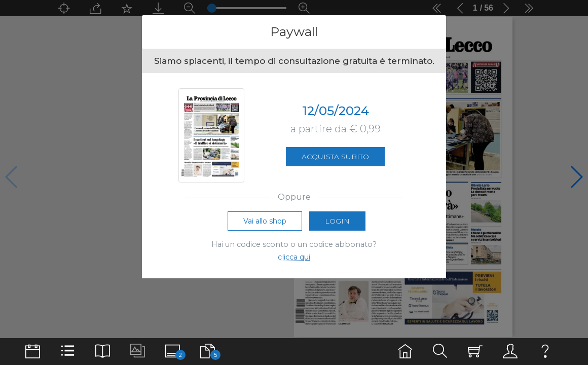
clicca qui (294, 257)
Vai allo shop (265, 221)
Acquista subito (335, 157)
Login (337, 221)
